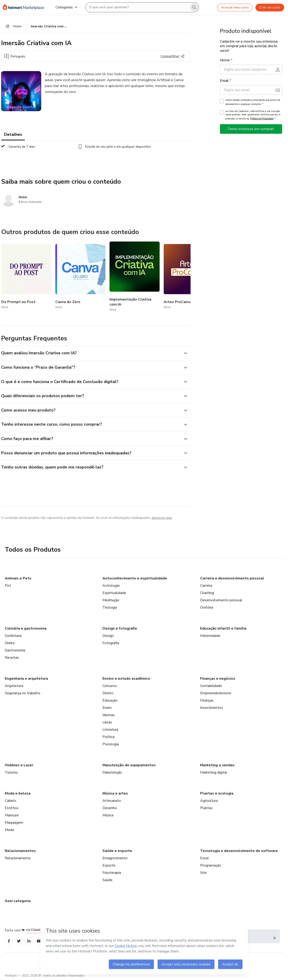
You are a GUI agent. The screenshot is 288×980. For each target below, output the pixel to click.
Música (108, 815)
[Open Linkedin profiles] (29, 941)
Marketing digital (214, 772)
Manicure (12, 815)
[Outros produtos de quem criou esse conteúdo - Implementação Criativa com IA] (135, 277)
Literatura (110, 730)
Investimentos (212, 708)
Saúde (107, 880)
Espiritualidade (114, 593)
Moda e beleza (18, 793)
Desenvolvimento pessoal (221, 600)
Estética (11, 808)
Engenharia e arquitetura (26, 679)
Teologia (110, 607)
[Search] (194, 7)
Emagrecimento (115, 858)
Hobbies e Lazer (19, 765)
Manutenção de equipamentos (129, 765)
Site (203, 873)
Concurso (110, 686)
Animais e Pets (18, 578)
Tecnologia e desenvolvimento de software (239, 851)
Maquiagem (14, 823)
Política (108, 737)
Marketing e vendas (217, 765)
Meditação (111, 600)
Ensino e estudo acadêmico (126, 679)
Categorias (66, 7)
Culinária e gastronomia (26, 628)
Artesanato (112, 801)
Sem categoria (18, 901)
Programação (211, 865)
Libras (107, 722)
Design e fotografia (120, 628)
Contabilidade (211, 686)
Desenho (110, 808)
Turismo (11, 772)
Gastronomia (15, 650)
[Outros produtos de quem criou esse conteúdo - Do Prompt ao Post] (26, 277)
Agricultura (209, 801)
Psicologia (111, 744)
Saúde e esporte (117, 851)
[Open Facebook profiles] (9, 941)
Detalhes (13, 134)
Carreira (206, 586)
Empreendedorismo (216, 693)
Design (108, 636)
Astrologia (111, 586)
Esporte (109, 865)
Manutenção (112, 772)
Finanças (207, 700)
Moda (9, 830)
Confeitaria (13, 636)
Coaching (207, 593)
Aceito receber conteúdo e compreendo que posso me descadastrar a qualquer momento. (253, 102)
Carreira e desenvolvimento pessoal (232, 578)
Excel (205, 858)
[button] (91, 353)
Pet (8, 586)
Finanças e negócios (218, 679)
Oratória (207, 607)
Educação (110, 700)
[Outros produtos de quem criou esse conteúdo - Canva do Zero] (80, 277)
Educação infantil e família (223, 628)
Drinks (10, 643)
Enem (107, 708)
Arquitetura (14, 686)
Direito (108, 693)
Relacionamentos (20, 851)
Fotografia (111, 643)
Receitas (12, 658)
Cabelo (10, 801)
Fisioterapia (112, 873)
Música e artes (115, 793)
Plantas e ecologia (217, 793)
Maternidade (210, 636)
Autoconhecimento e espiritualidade (135, 578)
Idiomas (109, 715)
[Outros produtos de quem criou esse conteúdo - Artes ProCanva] (189, 277)
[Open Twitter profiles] (19, 941)
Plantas (206, 808)
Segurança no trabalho (23, 693)
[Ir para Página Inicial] (25, 7)
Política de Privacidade (262, 119)
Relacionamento (18, 858)
